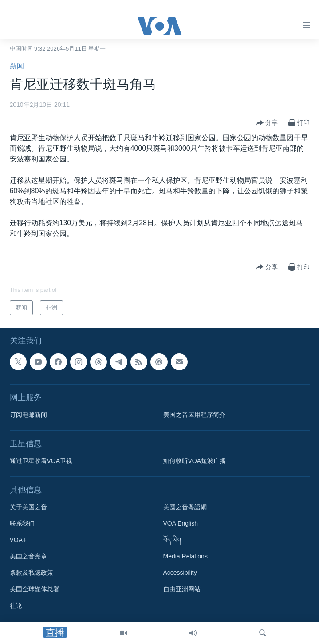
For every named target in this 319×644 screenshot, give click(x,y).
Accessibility (180, 573)
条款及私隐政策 (32, 573)
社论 (16, 605)
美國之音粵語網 (185, 507)
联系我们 (22, 523)
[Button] (267, 123)
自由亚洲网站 (182, 589)
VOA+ (18, 540)
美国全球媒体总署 (35, 589)
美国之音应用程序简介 (194, 415)
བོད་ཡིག (172, 540)
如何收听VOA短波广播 (195, 461)
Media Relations (185, 556)
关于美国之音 (28, 507)
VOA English (181, 523)
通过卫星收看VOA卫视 (41, 461)
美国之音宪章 (28, 556)
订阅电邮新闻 (28, 415)
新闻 (17, 66)
